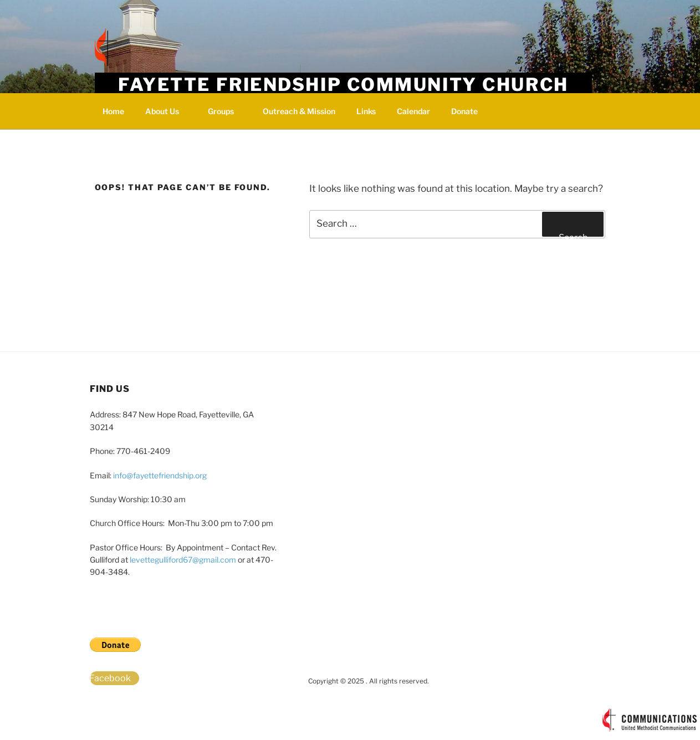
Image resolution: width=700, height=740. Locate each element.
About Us (167, 111)
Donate (464, 111)
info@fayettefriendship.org (160, 475)
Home (113, 111)
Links (366, 111)
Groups (226, 111)
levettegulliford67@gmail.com (183, 560)
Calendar (413, 111)
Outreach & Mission (299, 111)
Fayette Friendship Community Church (343, 85)
